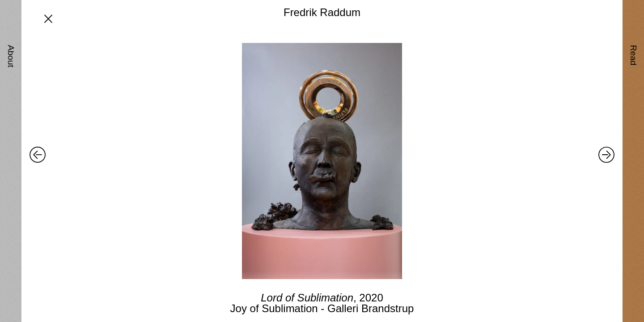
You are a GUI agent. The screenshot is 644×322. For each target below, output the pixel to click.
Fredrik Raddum (322, 12)
